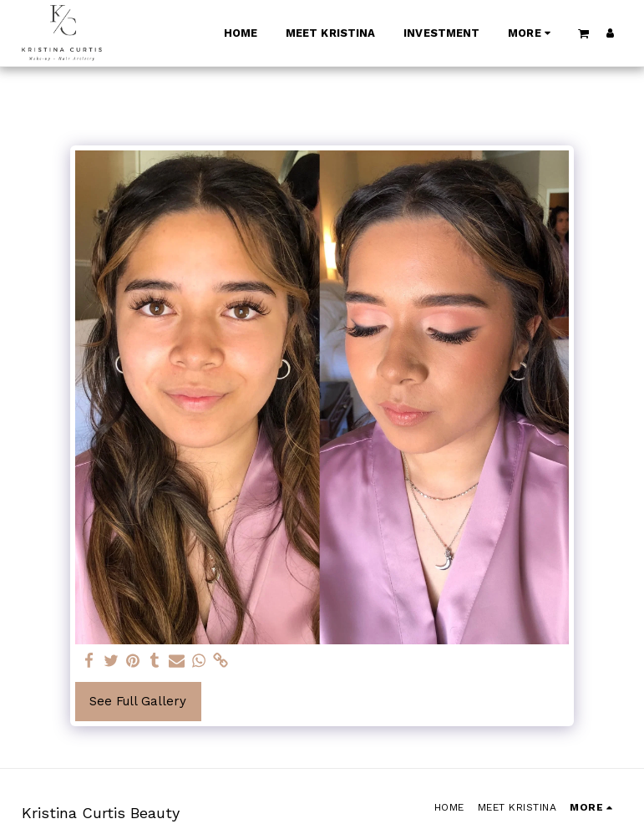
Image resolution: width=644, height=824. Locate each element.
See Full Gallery (138, 701)
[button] (583, 33)
